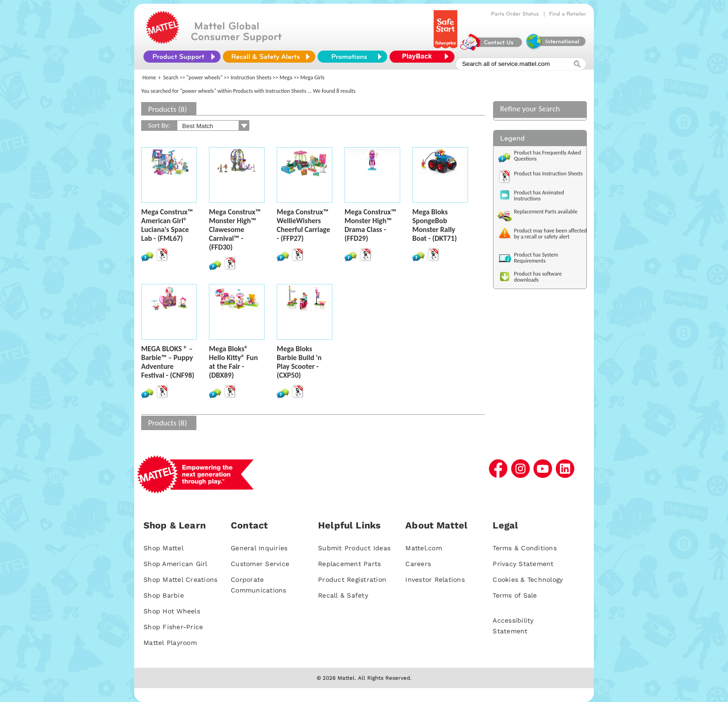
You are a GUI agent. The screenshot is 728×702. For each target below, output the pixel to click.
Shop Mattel (163, 548)
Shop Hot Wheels (172, 611)
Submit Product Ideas (354, 548)
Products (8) (168, 109)
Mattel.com (424, 548)
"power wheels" (205, 77)
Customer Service (260, 564)
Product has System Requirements (536, 258)
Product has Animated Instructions (539, 196)
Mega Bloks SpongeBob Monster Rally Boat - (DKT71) (435, 225)
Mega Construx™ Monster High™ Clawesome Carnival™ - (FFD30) (235, 229)
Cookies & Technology (528, 580)
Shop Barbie (164, 595)
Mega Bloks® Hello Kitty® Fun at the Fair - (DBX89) (233, 362)
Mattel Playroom (170, 643)
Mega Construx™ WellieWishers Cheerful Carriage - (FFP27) (303, 225)
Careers (418, 564)
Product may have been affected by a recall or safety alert (550, 234)
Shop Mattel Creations (180, 580)
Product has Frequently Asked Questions (548, 156)
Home (149, 77)
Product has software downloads (538, 277)
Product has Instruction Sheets (548, 174)
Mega (286, 77)
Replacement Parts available (546, 212)
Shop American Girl (175, 564)
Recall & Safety (343, 595)
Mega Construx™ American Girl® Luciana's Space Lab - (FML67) (167, 225)
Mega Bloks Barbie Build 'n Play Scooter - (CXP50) (299, 362)
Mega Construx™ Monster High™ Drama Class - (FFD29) (370, 225)
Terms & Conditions (525, 548)
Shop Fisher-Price (173, 627)
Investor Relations (435, 580)
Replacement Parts (349, 564)
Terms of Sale (515, 595)
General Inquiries (259, 548)
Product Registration (352, 580)
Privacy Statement (523, 564)
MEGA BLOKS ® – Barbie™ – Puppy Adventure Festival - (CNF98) (168, 362)
